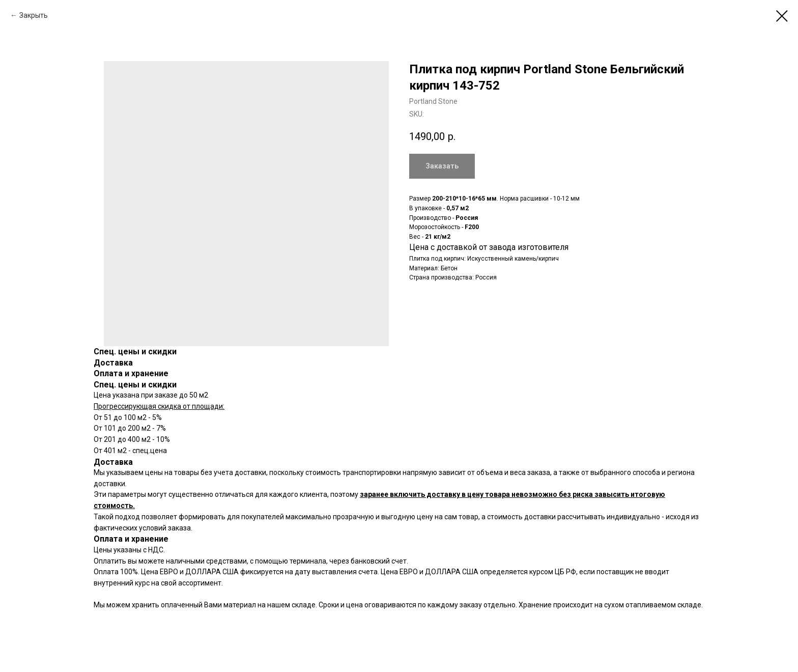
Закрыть (34, 15)
